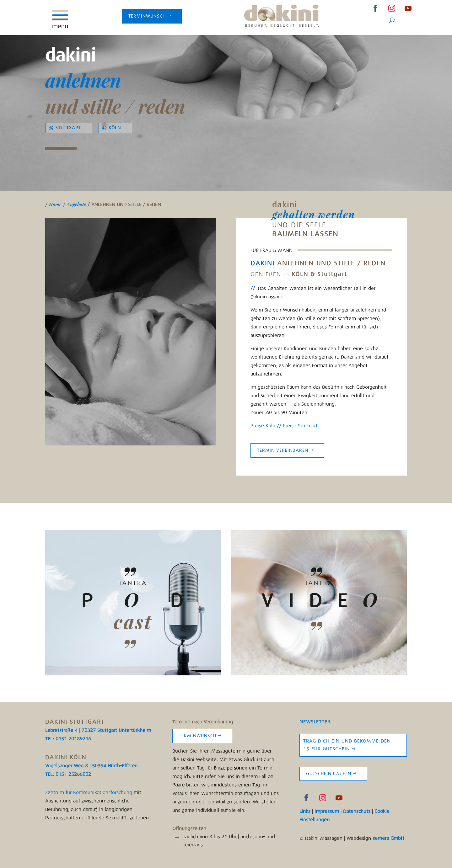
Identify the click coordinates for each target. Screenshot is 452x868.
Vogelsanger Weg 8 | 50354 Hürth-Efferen (91, 766)
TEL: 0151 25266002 (68, 774)
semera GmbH (388, 838)
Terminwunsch (147, 16)
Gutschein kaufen (329, 774)
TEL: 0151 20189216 (68, 739)
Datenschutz (357, 811)
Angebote (76, 204)
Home (55, 204)
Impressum (327, 811)
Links (305, 811)
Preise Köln (263, 426)
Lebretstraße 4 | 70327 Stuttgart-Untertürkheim (98, 730)
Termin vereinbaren (283, 450)
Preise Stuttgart (299, 426)
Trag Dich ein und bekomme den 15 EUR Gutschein (347, 745)
